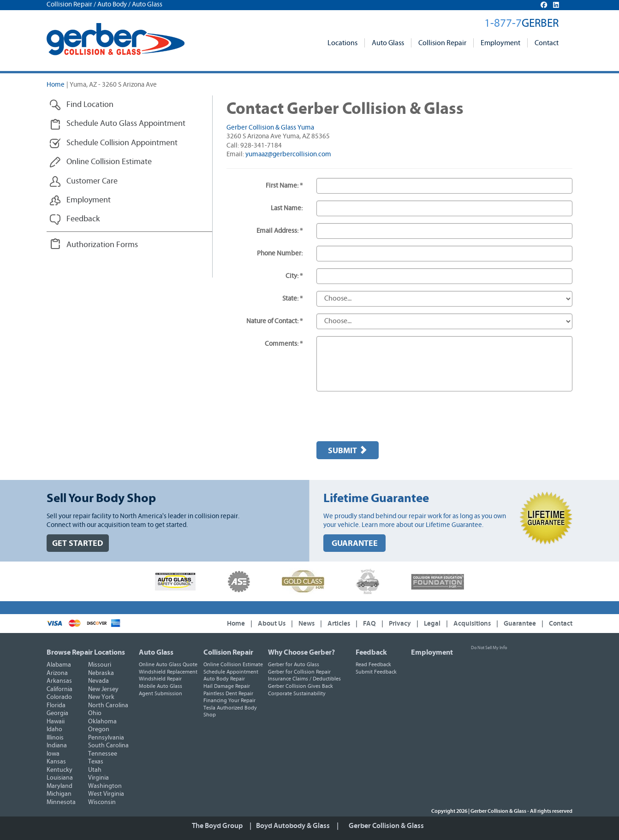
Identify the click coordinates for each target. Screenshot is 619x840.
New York (101, 697)
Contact (547, 43)
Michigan (59, 794)
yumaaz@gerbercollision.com (288, 154)
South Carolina (108, 745)
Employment (500, 43)
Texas (96, 762)
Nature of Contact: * (274, 321)
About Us (272, 624)
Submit (348, 450)
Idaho (54, 729)
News (307, 624)
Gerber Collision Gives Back (301, 686)
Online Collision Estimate (233, 664)
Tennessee (103, 754)
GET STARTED (78, 543)
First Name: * (284, 186)
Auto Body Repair (224, 679)
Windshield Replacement (168, 672)
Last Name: (287, 208)
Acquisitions (472, 624)
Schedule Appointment (231, 672)
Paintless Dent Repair (228, 693)
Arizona (57, 673)
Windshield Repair (160, 679)
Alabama (59, 665)
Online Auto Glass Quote (168, 664)
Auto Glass (388, 43)
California (60, 689)
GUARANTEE (355, 543)
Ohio (95, 713)
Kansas (56, 762)
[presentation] (387, 416)
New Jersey (103, 689)
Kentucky (60, 770)
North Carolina (108, 705)
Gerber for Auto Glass (294, 664)
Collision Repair (442, 43)
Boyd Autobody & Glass (293, 826)
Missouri (100, 665)
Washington (105, 786)
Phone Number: (280, 253)
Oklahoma (102, 722)
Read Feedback (373, 664)
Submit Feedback (376, 672)
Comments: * (284, 344)
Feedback (371, 652)
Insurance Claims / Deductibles (304, 679)
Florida (56, 705)
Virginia (98, 778)
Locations (342, 43)
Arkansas (59, 681)
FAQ (369, 624)
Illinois (55, 738)
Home (56, 85)
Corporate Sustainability (297, 693)
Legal (432, 624)
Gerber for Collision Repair (299, 672)
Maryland (60, 786)
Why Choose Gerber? (301, 652)
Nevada (98, 681)
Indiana (57, 745)
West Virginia (106, 794)
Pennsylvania (106, 738)
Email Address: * (280, 231)
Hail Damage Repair (227, 686)
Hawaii (56, 722)
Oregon (99, 729)
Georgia (57, 713)
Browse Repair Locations (86, 652)
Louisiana (60, 778)
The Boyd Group (217, 826)
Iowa (53, 754)
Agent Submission (161, 693)
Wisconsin (102, 802)
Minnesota (61, 802)
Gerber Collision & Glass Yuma (270, 127)
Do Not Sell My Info (489, 648)
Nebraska (101, 673)
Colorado (59, 697)
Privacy (400, 624)
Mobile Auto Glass (161, 686)
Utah (95, 770)
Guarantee (520, 624)
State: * (292, 299)
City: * (294, 276)
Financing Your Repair (229, 700)
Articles (339, 624)
